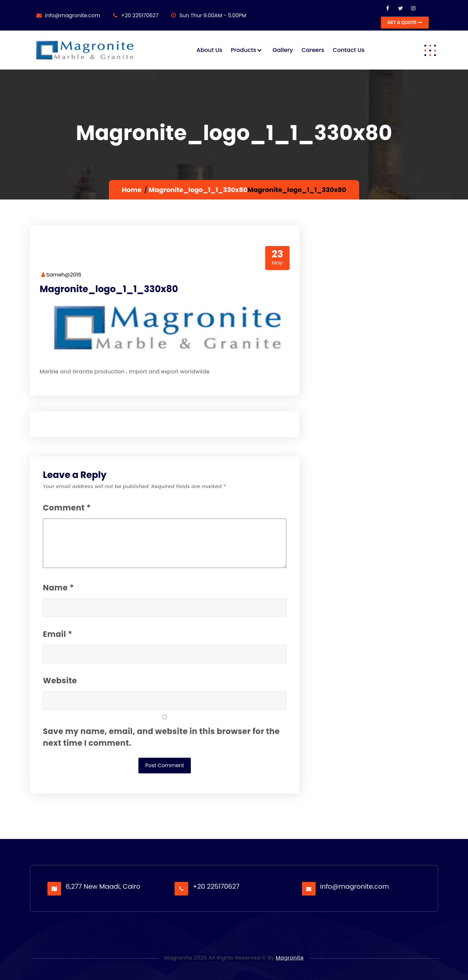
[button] (430, 50)
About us (209, 50)
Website (60, 681)
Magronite (290, 958)
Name (58, 588)
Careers (313, 50)
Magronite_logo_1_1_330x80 (198, 190)
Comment (67, 508)
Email (58, 634)
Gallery (283, 50)
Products (243, 50)
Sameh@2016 (61, 275)
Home (132, 190)
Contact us (349, 50)
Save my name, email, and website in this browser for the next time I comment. (161, 737)
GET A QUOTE (405, 22)
